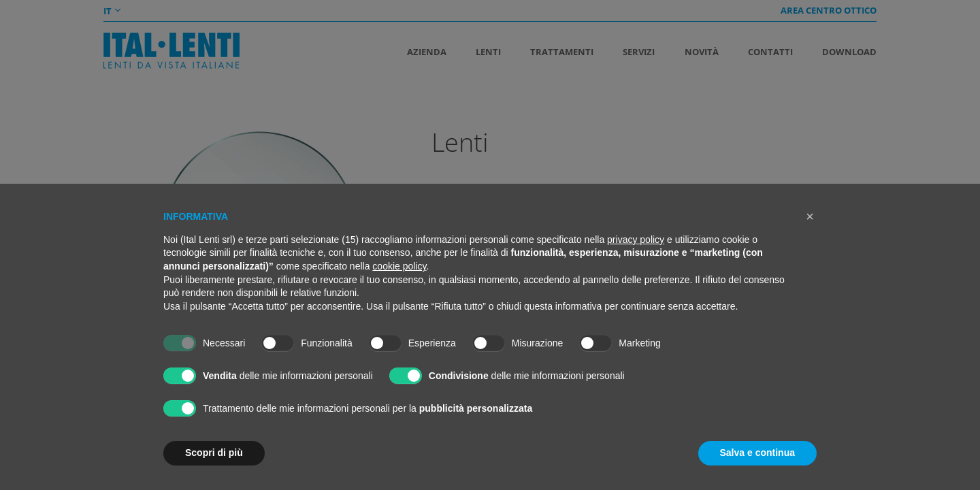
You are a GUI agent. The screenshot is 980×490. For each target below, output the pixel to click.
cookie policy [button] (399, 266)
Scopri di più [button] (214, 453)
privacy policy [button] (636, 240)
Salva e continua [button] (757, 453)
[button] (810, 216)
